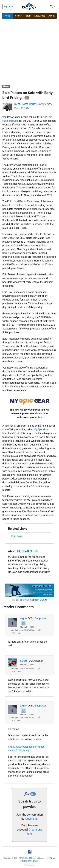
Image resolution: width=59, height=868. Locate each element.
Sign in (7, 7)
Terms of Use (33, 861)
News (7, 16)
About (51, 16)
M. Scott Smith (28, 551)
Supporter (40, 618)
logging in (31, 819)
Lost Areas (40, 16)
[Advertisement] (29, 52)
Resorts (18, 16)
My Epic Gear (41, 430)
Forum (28, 16)
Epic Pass (17, 536)
